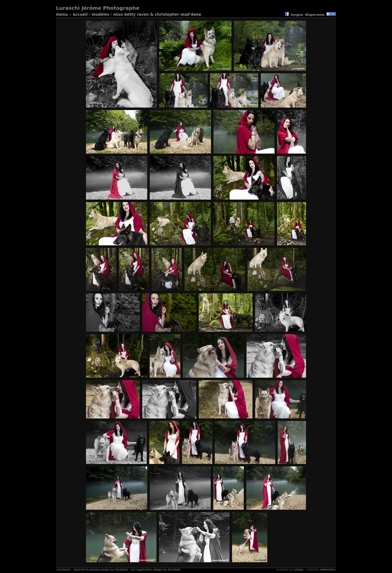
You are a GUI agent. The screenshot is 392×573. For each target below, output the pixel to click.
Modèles (100, 15)
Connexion (63, 570)
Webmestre (328, 570)
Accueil (80, 15)
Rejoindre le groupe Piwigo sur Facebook (100, 570)
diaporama (315, 15)
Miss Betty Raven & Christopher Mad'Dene (157, 15)
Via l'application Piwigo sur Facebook (155, 570)
